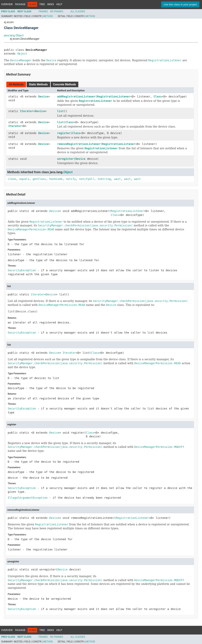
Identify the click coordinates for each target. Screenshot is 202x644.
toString (104, 179)
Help (59, 4)
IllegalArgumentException (28, 498)
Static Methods (38, 84)
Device (43, 96)
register (64, 133)
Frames (43, 11)
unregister (65, 159)
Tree (42, 4)
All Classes (78, 11)
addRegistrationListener (76, 96)
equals (24, 179)
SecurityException (22, 270)
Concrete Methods (65, 84)
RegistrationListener (114, 96)
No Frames (57, 11)
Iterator (27, 111)
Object (22, 54)
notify (71, 179)
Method (48, 16)
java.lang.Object (14, 35)
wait (118, 179)
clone (12, 179)
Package (20, 4)
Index (51, 4)
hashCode (56, 179)
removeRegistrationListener (79, 144)
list (61, 111)
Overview (7, 4)
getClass (39, 179)
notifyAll (87, 179)
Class (158, 96)
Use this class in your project (180, 4)
